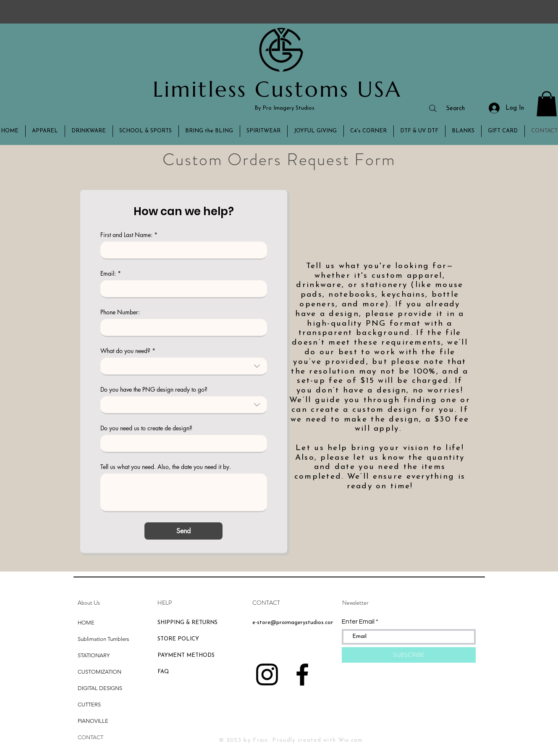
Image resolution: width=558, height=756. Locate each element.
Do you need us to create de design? (146, 428)
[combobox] (184, 367)
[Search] (446, 108)
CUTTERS (89, 705)
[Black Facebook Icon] (302, 674)
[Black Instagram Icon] (267, 674)
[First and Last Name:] (181, 250)
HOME (86, 623)
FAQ (163, 672)
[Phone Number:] (181, 327)
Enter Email (358, 622)
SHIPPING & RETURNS (187, 623)
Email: (111, 273)
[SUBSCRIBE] (409, 655)
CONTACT (90, 737)
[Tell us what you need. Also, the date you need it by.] (184, 492)
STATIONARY (94, 655)
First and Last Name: (129, 235)
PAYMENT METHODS (186, 655)
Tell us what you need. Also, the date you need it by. (166, 467)
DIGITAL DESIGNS (100, 688)
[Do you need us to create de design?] (181, 443)
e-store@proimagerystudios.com (294, 623)
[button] (547, 104)
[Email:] (181, 289)
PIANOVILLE (93, 721)
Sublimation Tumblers (103, 639)
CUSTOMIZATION (100, 672)
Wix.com (351, 740)
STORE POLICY (179, 639)
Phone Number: (120, 312)
